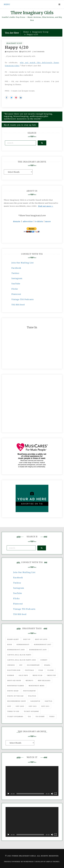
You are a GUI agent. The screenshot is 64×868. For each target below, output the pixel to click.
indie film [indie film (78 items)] (37, 675)
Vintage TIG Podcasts (23, 299)
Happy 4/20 (17, 47)
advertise (28, 221)
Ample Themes (53, 862)
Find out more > (46, 206)
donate (17, 221)
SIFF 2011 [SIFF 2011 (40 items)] (33, 706)
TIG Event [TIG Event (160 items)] (40, 717)
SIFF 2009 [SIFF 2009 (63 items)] (20, 706)
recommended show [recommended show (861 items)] (17, 701)
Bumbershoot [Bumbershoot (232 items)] (23, 645)
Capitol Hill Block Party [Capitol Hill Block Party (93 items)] (19, 655)
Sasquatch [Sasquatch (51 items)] (35, 701)
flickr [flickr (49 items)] (51, 670)
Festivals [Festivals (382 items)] (29, 670)
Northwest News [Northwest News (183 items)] (37, 686)
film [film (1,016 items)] (41, 670)
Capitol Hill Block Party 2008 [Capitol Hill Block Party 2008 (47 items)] (22, 660)
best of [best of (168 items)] (27, 639)
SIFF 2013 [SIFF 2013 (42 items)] (45, 706)
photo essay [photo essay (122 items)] (13, 691)
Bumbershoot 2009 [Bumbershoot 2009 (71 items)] (38, 650)
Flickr (15, 289)
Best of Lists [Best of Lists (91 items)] (41, 639)
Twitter (15, 273)
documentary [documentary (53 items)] (33, 665)
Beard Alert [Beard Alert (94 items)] (13, 639)
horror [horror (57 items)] (11, 675)
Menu (7, 4)
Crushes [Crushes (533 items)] (11, 665)
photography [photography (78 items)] (29, 691)
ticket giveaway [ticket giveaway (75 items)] (31, 711)
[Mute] (52, 794)
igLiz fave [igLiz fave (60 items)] (23, 675)
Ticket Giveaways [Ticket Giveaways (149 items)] (15, 717)
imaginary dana (12, 52)
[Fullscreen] (56, 794)
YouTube (16, 284)
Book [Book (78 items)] (10, 645)
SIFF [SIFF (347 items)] (9, 706)
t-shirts (39, 221)
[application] (32, 781)
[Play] (8, 794)
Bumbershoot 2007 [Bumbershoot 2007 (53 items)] (43, 645)
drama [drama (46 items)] (47, 665)
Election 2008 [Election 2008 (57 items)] (14, 670)
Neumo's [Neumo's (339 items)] (29, 681)
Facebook (16, 268)
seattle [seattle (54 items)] (48, 701)
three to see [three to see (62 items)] (13, 711)
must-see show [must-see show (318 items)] (14, 681)
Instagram (17, 278)
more (48, 221)
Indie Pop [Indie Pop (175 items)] (51, 675)
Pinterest (16, 294)
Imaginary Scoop (14, 43)
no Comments (38, 52)
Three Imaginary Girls (32, 13)
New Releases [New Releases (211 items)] (44, 681)
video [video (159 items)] (52, 717)
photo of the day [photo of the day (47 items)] (15, 696)
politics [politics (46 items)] (32, 696)
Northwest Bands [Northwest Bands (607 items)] (16, 686)
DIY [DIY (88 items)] (21, 665)
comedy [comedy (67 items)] (44, 660)
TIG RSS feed (18, 305)
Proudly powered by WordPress (19, 862)
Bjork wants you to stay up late (20, 125)
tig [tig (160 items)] (29, 717)
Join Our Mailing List (23, 263)
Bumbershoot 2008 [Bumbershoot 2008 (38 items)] (16, 650)
